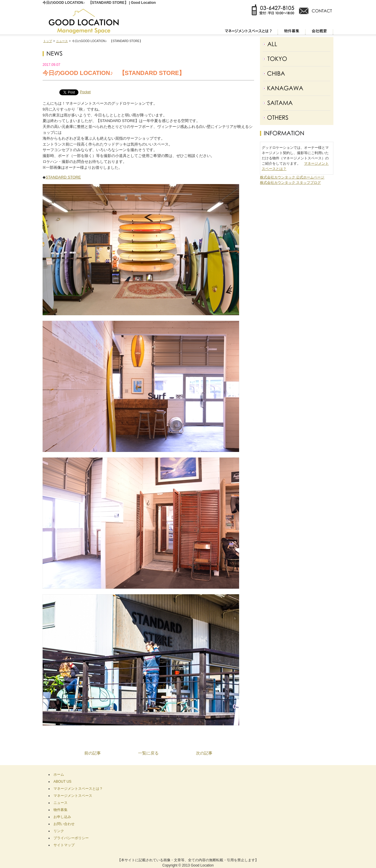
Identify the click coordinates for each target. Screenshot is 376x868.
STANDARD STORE (63, 177)
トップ (48, 41)
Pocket (85, 92)
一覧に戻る (148, 753)
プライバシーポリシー (71, 838)
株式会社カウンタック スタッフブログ (290, 183)
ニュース (62, 41)
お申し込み (62, 817)
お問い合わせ (64, 824)
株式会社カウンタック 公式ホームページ (292, 177)
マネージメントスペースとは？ (78, 789)
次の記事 (204, 753)
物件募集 (61, 810)
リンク (59, 831)
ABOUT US (62, 782)
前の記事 (93, 753)
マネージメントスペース (73, 796)
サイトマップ (64, 845)
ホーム (59, 774)
